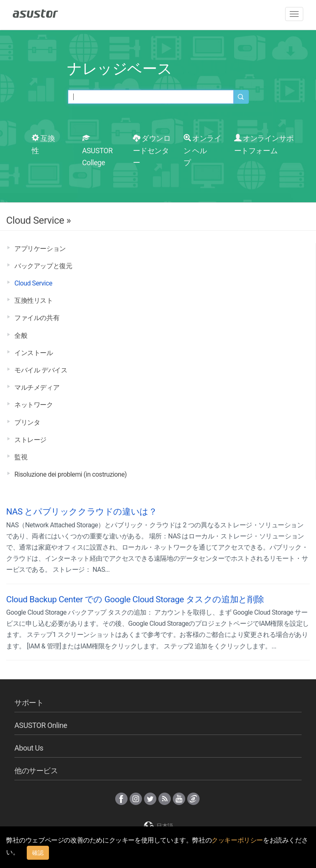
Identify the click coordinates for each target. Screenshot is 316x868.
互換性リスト (34, 301)
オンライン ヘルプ (202, 151)
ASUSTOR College (98, 151)
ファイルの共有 (37, 318)
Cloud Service (33, 283)
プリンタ (27, 422)
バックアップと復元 (43, 266)
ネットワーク (34, 405)
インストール (34, 353)
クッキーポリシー (237, 840)
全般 (21, 336)
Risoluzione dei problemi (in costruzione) (71, 474)
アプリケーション (40, 249)
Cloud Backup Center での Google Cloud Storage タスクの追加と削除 (135, 599)
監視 (21, 457)
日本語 (158, 826)
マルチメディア (37, 387)
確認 (38, 853)
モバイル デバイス (41, 370)
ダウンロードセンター (152, 151)
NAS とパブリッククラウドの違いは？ (82, 512)
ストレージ (30, 440)
